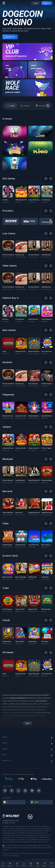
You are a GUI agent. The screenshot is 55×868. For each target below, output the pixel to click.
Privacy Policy (43, 853)
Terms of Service (8, 856)
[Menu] (3, 864)
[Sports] (10, 864)
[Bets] (31, 864)
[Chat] (52, 864)
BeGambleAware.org (19, 845)
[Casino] (24, 864)
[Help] (38, 864)
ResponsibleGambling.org (36, 845)
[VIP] (17, 864)
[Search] (45, 864)
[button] (9, 194)
